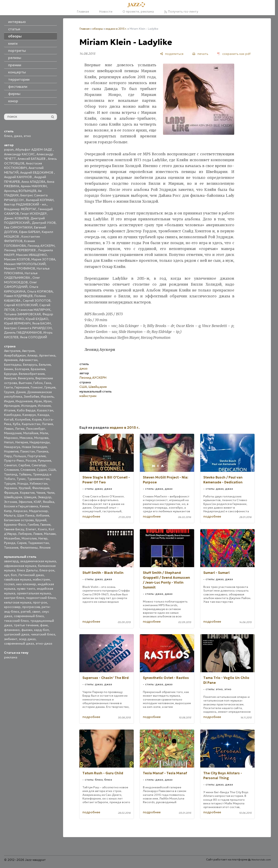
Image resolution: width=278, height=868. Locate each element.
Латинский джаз (31, 575)
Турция (10, 483)
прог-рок (40, 602)
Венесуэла (26, 378)
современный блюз (29, 616)
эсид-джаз (27, 639)
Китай (9, 419)
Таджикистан (38, 543)
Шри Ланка (26, 515)
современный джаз (19, 643)
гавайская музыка (18, 579)
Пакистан (27, 451)
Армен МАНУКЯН (34, 186)
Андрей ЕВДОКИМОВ (37, 172)
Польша (20, 456)
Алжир (32, 355)
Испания (44, 406)
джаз (18, 136)
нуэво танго (26, 589)
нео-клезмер (26, 584)
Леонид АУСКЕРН (41, 246)
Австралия (12, 351)
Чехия (41, 493)
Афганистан (28, 360)
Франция (11, 493)
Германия (22, 387)
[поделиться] (172, 54)
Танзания (11, 548)
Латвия (47, 424)
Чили (51, 493)
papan (9, 150)
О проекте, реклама (138, 11)
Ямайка (48, 502)
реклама (11, 657)
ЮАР (37, 502)
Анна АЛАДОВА (33, 182)
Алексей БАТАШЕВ (32, 159)
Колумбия (23, 419)
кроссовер (12, 607)
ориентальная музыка (34, 593)
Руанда (10, 543)
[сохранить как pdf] (234, 54)
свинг (36, 612)
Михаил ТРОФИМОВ (20, 268)
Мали (44, 433)
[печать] (200, 54)
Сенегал (10, 465)
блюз (8, 136)
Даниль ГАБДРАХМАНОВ (23, 332)
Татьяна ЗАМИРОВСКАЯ (22, 314)
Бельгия (45, 365)
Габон (38, 383)
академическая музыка (38, 561)
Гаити (8, 387)
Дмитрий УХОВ (44, 223)
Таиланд (11, 474)
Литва (20, 429)
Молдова (41, 438)
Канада (43, 415)
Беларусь (30, 365)
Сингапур (39, 465)
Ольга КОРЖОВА (40, 291)
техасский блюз (16, 621)
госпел (9, 584)
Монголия (29, 538)
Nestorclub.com (261, 860)
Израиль (47, 396)
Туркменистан (38, 479)
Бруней (41, 520)
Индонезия (24, 401)
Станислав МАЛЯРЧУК (33, 310)
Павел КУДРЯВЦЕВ (18, 296)
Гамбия (33, 525)
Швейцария (13, 497)
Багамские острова (19, 520)
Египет (31, 529)
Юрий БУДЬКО (37, 319)
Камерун (29, 415)
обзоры (98, 29)
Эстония (10, 502)
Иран (48, 401)
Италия (10, 410)
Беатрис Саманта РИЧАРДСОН (28, 328)
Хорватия (27, 493)
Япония (45, 548)
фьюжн (27, 630)
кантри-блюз (14, 598)
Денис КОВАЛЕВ (16, 218)
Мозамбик (12, 538)
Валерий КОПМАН (40, 200)
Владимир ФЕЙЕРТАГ (20, 209)
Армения (11, 360)
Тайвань (25, 474)
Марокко (11, 438)
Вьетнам (25, 383)
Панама (42, 451)
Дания (21, 392)
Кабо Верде (26, 410)
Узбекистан (38, 483)
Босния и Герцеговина (21, 506)
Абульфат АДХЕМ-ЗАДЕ (34, 150)
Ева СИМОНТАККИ (18, 227)
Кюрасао (20, 511)
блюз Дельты (27, 570)
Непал (9, 442)
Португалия (37, 456)
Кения (44, 506)
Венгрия (10, 378)
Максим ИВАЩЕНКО (31, 255)
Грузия (9, 392)
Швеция (30, 497)
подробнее (91, 516)
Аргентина (47, 355)
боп (14, 575)
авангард (11, 561)
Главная (83, 11)
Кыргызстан (31, 424)
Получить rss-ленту (181, 11)
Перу (8, 456)
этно (27, 136)
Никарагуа (12, 447)
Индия (9, 401)
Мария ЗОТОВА (43, 259)
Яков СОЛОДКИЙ (33, 337)
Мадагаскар (38, 511)
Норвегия (11, 451)
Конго (42, 529)
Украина (10, 488)
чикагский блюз (43, 634)
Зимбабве (31, 396)
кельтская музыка (18, 602)
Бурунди (11, 374)
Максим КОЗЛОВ (17, 259)
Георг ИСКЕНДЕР (33, 214)
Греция (50, 387)
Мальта (10, 515)
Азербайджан (15, 355)
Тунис (21, 479)
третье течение (26, 625)
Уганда (22, 483)
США (52, 470)
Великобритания (32, 374)
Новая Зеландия (34, 447)
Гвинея (45, 525)
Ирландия (12, 406)
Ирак (38, 401)
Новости (106, 11)
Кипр (8, 511)
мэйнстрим (41, 579)
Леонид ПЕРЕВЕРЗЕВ (20, 250)
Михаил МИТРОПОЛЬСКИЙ (25, 264)
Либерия (25, 534)
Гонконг (37, 387)
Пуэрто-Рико (14, 461)
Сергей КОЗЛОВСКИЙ (21, 305)
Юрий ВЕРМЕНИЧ (17, 323)
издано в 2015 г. (116, 29)
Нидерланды (40, 442)
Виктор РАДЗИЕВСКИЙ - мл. (25, 204)
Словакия (11, 470)
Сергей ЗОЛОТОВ (37, 301)
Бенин (9, 369)
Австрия (28, 351)
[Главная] (138, 5)
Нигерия (22, 442)
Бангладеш (13, 365)
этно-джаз (44, 643)
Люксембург (36, 429)
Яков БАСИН (42, 323)
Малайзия (31, 433)
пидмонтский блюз (41, 598)
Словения (28, 470)
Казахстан (45, 410)
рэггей (26, 612)
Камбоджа (12, 415)
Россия (31, 461)
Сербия (24, 465)
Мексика (26, 438)
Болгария (22, 369)
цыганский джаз (17, 634)
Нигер (43, 538)
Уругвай (25, 488)
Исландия (29, 406)
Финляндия (41, 488)
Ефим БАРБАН (30, 232)
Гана (48, 383)
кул (7, 575)
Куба (16, 424)
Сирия (22, 543)
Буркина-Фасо (15, 525)
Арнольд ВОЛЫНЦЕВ (20, 191)
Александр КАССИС (19, 154)
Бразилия (38, 369)
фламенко (12, 630)
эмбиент (11, 639)
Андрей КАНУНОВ (18, 177)
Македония (13, 433)
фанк (44, 625)
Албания (43, 515)
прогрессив (31, 607)
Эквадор (45, 497)
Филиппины (29, 548)
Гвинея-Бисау (14, 529)
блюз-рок (47, 570)
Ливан (9, 429)
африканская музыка (20, 566)
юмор (13, 101)
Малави (50, 534)
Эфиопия (25, 502)
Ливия (38, 534)
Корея (37, 419)
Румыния (44, 461)
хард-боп (41, 630)
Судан (42, 470)
